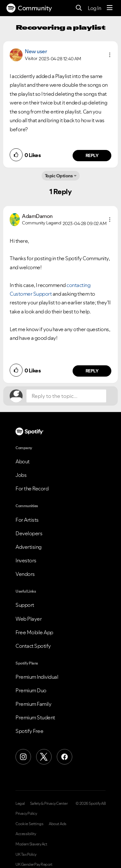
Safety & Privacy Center (49, 804)
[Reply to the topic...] (66, 396)
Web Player (29, 619)
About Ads (58, 824)
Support (25, 605)
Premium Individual (37, 677)
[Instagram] (23, 757)
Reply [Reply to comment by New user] (92, 155)
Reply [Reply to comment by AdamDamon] (92, 371)
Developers (29, 533)
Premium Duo (31, 690)
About (23, 461)
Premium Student (35, 717)
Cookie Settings (30, 824)
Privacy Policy (26, 814)
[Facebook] (65, 757)
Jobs (21, 475)
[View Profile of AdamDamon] (37, 216)
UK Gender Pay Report (34, 864)
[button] (110, 55)
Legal (20, 804)
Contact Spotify (33, 646)
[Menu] (110, 8)
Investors (26, 560)
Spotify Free (29, 731)
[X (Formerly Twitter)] (44, 757)
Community (29, 8)
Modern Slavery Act (31, 844)
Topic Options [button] (59, 176)
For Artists (27, 520)
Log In (94, 8)
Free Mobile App (34, 632)
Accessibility (26, 834)
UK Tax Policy (26, 854)
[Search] (79, 8)
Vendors (25, 574)
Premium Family (33, 704)
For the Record (32, 488)
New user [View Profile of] (36, 51)
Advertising (29, 547)
